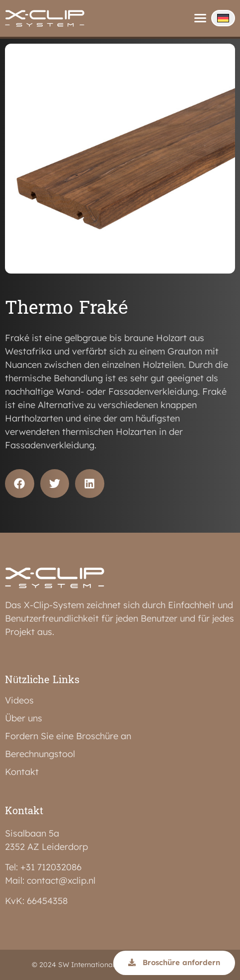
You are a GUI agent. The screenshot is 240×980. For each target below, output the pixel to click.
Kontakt (22, 772)
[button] (20, 484)
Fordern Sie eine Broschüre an (68, 736)
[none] (223, 18)
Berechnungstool (40, 754)
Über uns (24, 718)
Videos (19, 700)
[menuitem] (223, 18)
